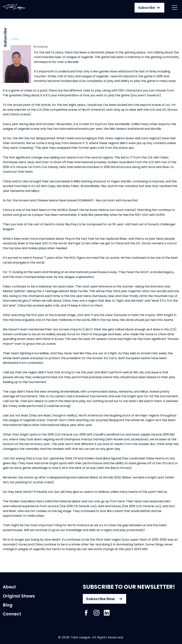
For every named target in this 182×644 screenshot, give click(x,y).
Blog (8, 605)
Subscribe (5, 38)
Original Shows (19, 596)
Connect (12, 614)
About (9, 587)
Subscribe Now (100, 599)
